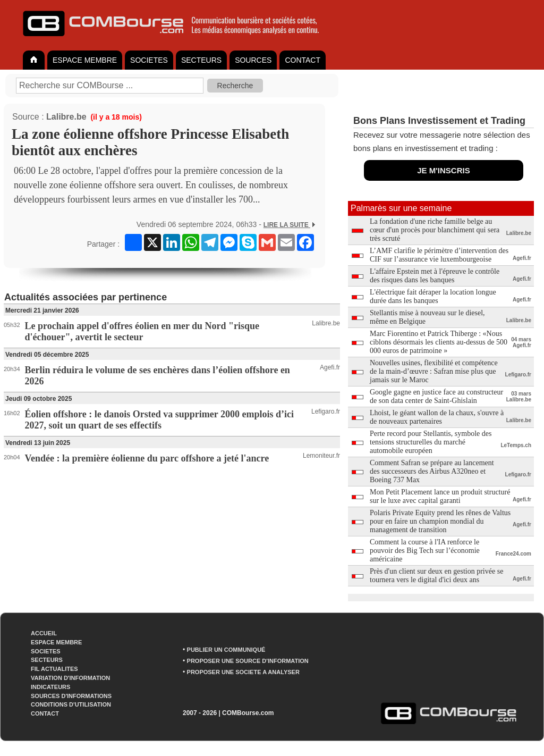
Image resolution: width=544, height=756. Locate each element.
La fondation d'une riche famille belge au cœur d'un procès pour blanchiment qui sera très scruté (435, 230)
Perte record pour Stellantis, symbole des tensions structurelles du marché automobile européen (431, 442)
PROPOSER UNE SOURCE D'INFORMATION (248, 661)
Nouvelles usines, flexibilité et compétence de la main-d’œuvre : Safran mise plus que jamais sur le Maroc (434, 371)
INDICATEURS (50, 687)
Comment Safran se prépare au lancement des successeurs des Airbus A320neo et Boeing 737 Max (432, 471)
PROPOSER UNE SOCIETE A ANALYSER (243, 672)
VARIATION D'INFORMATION (70, 678)
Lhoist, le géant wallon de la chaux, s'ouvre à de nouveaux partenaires (437, 417)
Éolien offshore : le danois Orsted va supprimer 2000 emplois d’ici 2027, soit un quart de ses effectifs (159, 420)
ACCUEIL (44, 633)
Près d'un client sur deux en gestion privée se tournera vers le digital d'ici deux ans (436, 576)
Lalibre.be (66, 117)
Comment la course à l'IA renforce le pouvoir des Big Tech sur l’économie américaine (425, 551)
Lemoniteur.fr (321, 456)
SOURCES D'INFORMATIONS (71, 696)
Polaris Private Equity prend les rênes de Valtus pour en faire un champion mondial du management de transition (440, 521)
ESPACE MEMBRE (85, 60)
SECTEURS (201, 60)
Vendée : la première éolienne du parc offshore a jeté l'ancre (147, 458)
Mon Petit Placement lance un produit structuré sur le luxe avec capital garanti (440, 496)
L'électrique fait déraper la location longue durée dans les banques (433, 296)
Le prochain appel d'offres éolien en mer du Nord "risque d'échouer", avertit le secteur (142, 331)
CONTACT (303, 60)
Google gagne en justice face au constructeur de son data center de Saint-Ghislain (436, 396)
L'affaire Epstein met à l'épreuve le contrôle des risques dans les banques (435, 276)
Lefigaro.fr (326, 411)
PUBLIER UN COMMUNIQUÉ (226, 650)
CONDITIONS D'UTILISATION (71, 704)
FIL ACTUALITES (54, 669)
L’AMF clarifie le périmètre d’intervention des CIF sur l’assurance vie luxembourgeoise (439, 255)
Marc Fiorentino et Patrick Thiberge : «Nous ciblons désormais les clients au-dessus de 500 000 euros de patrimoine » (439, 342)
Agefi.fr (330, 367)
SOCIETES (149, 60)
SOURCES (253, 60)
